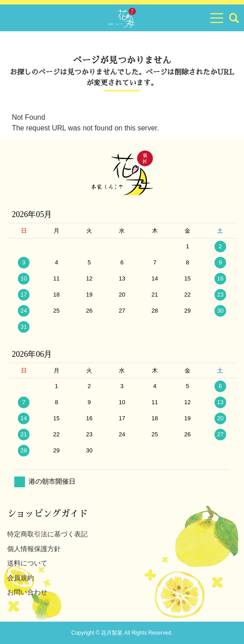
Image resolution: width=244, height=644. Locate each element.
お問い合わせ (27, 592)
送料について (27, 563)
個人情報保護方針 (34, 549)
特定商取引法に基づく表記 (47, 534)
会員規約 (21, 578)
